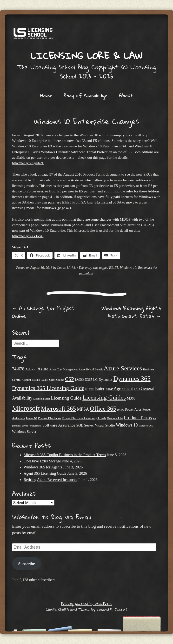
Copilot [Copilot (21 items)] (27, 380)
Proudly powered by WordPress (87, 604)
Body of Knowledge (86, 95)
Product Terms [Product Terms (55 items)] (138, 418)
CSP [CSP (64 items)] (70, 379)
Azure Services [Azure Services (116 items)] (123, 368)
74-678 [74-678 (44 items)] (18, 369)
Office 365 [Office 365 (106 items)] (103, 408)
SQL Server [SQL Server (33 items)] (85, 425)
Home (46, 95)
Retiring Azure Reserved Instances (50, 480)
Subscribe (26, 564)
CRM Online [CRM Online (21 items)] (57, 380)
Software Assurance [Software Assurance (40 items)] (59, 425)
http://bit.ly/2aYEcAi (28, 236)
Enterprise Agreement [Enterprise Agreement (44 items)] (114, 388)
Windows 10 (128, 268)
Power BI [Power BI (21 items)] (31, 418)
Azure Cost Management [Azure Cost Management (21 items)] (63, 369)
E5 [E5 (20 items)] (87, 389)
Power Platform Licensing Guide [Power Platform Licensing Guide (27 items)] (84, 418)
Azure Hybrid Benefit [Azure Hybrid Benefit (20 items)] (91, 369)
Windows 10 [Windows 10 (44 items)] (127, 425)
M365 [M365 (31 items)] (131, 398)
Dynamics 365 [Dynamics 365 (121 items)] (132, 379)
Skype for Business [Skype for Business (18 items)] (32, 426)
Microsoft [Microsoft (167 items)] (26, 408)
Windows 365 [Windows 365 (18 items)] (146, 426)
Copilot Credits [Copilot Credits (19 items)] (40, 380)
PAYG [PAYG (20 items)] (121, 410)
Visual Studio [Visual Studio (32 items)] (105, 425)
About (126, 95)
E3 (111, 268)
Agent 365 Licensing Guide (45, 473)
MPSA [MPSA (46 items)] (83, 409)
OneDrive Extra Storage (42, 461)
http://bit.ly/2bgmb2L (28, 163)
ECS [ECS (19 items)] (92, 389)
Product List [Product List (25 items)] (115, 418)
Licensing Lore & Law (86, 56)
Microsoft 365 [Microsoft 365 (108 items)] (59, 409)
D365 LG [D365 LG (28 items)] (91, 380)
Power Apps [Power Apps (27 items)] (133, 410)
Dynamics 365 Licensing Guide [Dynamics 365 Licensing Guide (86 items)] (48, 388)
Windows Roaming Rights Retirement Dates (131, 312)
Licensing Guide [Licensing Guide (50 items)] (66, 398)
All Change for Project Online (43, 312)
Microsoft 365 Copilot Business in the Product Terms (65, 455)
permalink (86, 273)
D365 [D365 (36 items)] (79, 379)
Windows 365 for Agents (43, 467)
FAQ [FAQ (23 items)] (137, 389)
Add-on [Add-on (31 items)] (31, 369)
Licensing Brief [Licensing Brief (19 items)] (42, 399)
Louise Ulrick (66, 268)
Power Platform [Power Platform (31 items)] (49, 418)
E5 (116, 268)
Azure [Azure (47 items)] (43, 369)
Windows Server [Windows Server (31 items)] (24, 431)
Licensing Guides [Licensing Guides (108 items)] (104, 398)
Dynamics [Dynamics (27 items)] (106, 380)
